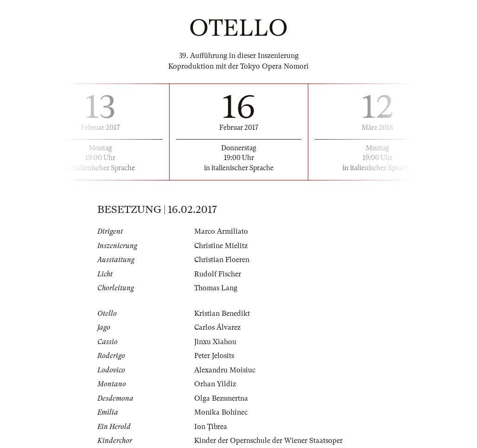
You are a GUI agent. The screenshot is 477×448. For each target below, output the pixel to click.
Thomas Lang (216, 288)
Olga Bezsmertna (221, 398)
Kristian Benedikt (222, 314)
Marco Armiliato (221, 231)
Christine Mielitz (221, 246)
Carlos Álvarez (217, 327)
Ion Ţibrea (211, 427)
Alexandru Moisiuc (225, 370)
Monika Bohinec (221, 412)
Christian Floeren (222, 260)
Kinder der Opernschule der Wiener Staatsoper (268, 441)
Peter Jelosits (214, 356)
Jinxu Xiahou (215, 342)
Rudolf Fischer (218, 274)
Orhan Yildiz (215, 384)
